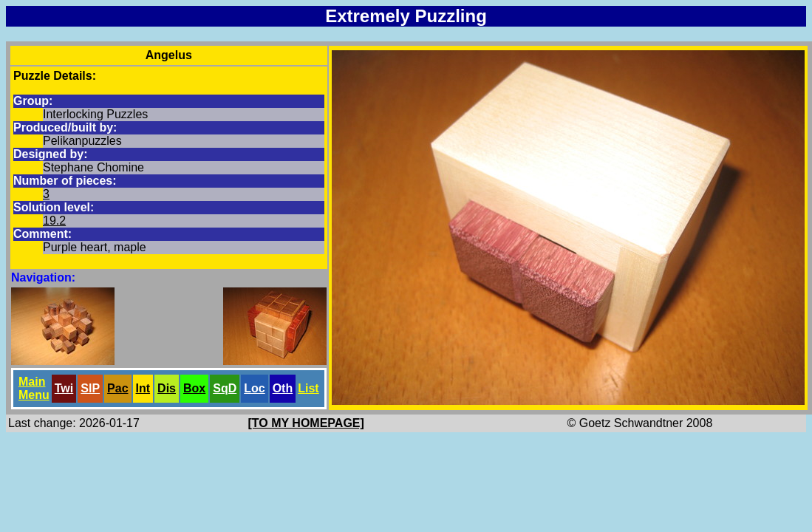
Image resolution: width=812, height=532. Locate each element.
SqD (225, 388)
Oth (283, 388)
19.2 (54, 221)
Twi (64, 388)
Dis (167, 388)
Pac (117, 388)
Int (143, 388)
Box (194, 388)
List (308, 388)
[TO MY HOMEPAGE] (306, 423)
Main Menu (34, 388)
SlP (90, 388)
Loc (254, 388)
